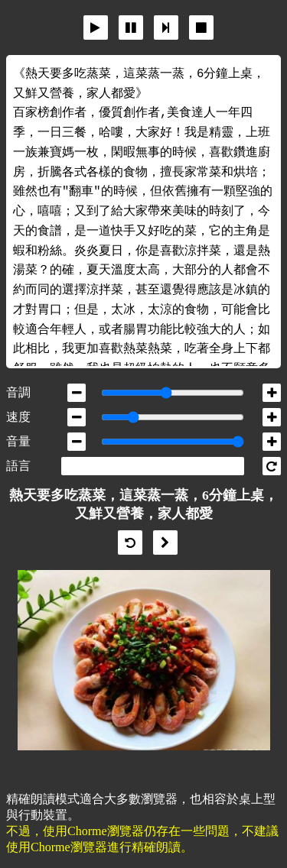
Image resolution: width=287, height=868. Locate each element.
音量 (18, 441)
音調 (18, 392)
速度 (18, 417)
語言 (18, 466)
